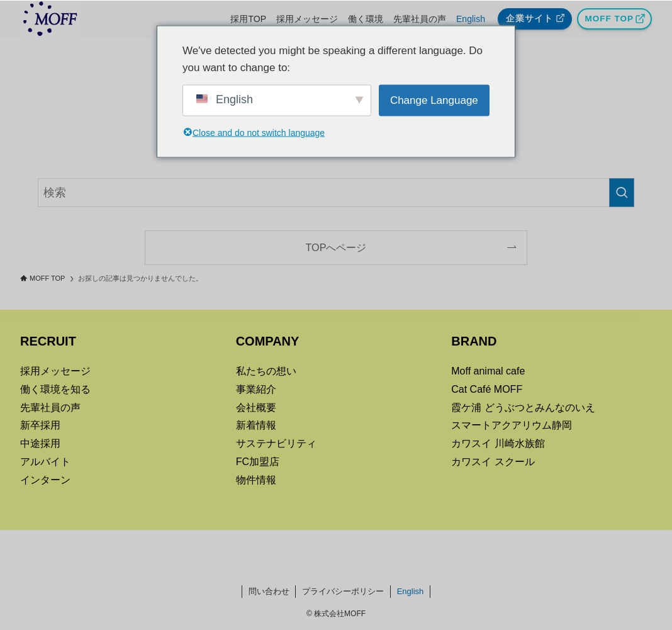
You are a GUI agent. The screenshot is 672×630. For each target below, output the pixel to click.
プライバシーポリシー (343, 591)
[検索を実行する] (622, 193)
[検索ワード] (336, 193)
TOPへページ (336, 247)
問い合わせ (269, 591)
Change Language (434, 100)
